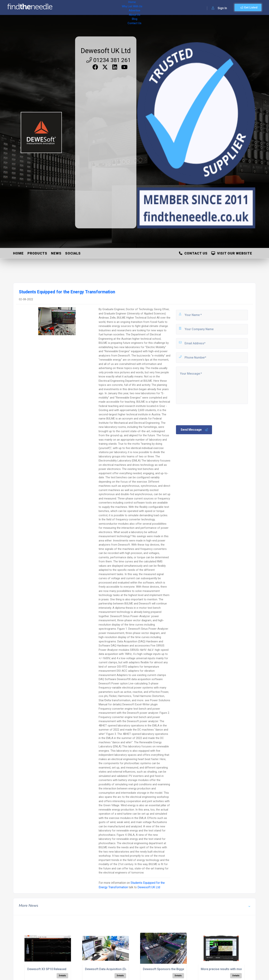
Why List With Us (85, 7)
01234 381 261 (109, 60)
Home (66, 7)
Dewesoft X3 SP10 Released (47, 969)
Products (37, 253)
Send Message (194, 430)
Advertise (107, 7)
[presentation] (204, 414)
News (56, 253)
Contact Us (151, 7)
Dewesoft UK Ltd (106, 51)
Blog (136, 7)
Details (62, 976)
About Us (123, 7)
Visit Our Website (232, 253)
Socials (73, 253)
